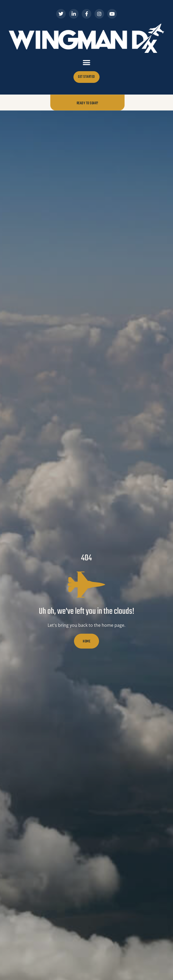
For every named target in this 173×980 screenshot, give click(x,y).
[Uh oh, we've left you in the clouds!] (86, 585)
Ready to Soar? (87, 103)
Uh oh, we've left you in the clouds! (86, 612)
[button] (87, 63)
